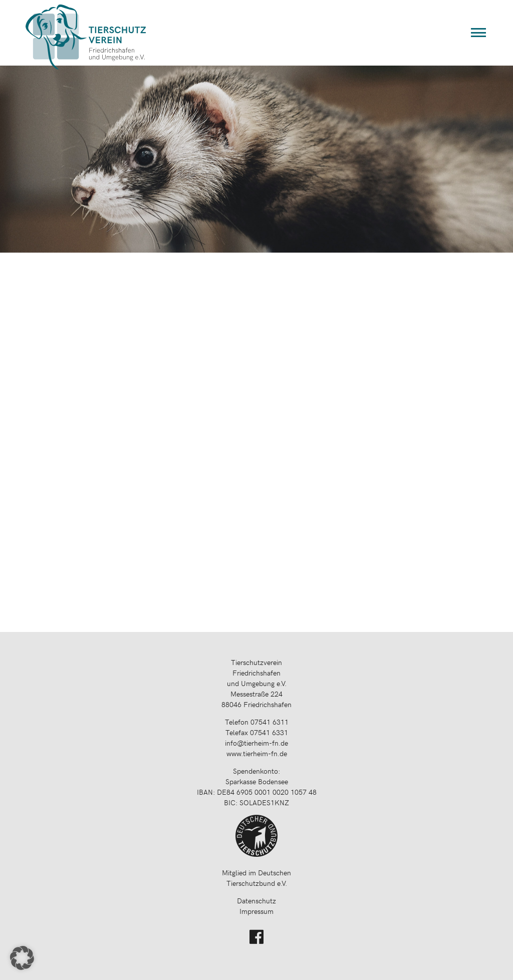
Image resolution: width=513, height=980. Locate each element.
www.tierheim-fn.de (257, 753)
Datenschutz (256, 901)
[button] (22, 958)
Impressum (256, 911)
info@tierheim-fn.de (256, 743)
